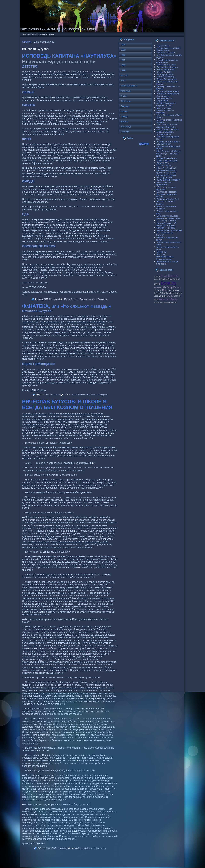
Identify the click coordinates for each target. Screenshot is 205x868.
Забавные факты (129, 86)
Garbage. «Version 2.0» (168, 199)
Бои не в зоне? (164, 108)
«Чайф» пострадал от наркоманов (167, 61)
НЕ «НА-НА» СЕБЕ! (166, 168)
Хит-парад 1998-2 (165, 74)
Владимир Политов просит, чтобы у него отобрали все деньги (166, 173)
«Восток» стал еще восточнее (166, 188)
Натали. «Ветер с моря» (168, 141)
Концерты (125, 101)
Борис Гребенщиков (80, 395)
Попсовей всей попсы (167, 67)
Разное (124, 111)
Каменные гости (165, 98)
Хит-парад (126, 127)
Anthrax (171, 293)
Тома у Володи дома (167, 79)
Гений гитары (163, 50)
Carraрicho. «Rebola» (167, 192)
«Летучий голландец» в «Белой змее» (168, 95)
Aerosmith (160, 287)
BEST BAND (173, 291)
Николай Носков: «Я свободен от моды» (166, 224)
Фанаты (124, 121)
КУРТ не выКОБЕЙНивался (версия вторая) (165, 257)
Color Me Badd (166, 279)
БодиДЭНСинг (164, 144)
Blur (164, 290)
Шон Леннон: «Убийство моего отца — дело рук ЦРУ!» (168, 153)
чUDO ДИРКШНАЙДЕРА (169, 180)
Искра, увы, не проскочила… (163, 183)
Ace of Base (168, 299)
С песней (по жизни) (167, 221)
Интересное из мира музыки (39, 34)
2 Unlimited (170, 276)
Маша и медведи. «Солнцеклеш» (165, 133)
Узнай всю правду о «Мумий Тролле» (166, 104)
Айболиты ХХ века (166, 53)
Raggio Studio (107, 864)
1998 (123, 65)
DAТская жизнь (164, 165)
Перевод (125, 106)
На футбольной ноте (167, 158)
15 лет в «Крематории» (168, 91)
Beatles (168, 283)
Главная (27, 42)
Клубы (124, 96)
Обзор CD (162, 252)
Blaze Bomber (170, 303)
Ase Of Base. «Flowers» (168, 129)
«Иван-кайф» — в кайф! (168, 48)
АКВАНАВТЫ (163, 163)
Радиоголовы (163, 46)
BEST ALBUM (160, 293)
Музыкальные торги (166, 65)
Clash (156, 279)
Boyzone (163, 296)
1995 (48, 848)
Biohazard (159, 303)
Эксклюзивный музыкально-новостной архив (58, 29)
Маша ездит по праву (167, 161)
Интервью (54, 299)
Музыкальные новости (73, 861)
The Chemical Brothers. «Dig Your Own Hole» (167, 126)
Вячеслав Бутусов (79, 299)
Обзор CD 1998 (164, 72)
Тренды (124, 116)
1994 (123, 45)
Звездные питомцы (166, 77)
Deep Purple (174, 287)
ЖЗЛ (53, 848)
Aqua (170, 296)
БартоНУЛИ (162, 101)
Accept (157, 276)
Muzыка (124, 75)
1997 (46, 299)
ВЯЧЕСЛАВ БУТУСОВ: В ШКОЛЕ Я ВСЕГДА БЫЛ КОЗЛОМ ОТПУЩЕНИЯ (67, 404)
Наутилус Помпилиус (98, 299)
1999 (123, 70)
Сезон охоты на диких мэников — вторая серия (168, 217)
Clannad (158, 291)
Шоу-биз (125, 132)
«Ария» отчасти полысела (169, 230)
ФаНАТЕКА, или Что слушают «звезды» (67, 306)
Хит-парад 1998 (164, 177)
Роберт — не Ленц (166, 228)
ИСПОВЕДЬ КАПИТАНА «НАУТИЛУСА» (69, 56)
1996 (47, 395)
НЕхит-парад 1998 (166, 70)
